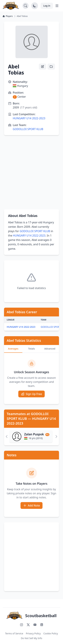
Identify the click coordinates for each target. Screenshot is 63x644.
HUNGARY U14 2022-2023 (29, 118)
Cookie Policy (51, 633)
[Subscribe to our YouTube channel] (35, 625)
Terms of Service (14, 633)
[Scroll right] (56, 437)
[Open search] (26, 6)
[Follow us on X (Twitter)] (28, 625)
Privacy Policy (33, 633)
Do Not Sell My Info (32, 638)
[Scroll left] (7, 437)
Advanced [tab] (50, 349)
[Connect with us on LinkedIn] (42, 625)
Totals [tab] (32, 349)
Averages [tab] (13, 349)
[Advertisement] (32, 172)
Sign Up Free (31, 394)
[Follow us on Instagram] (22, 625)
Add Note (32, 505)
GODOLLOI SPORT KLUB (28, 129)
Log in (47, 6)
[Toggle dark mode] (35, 6)
